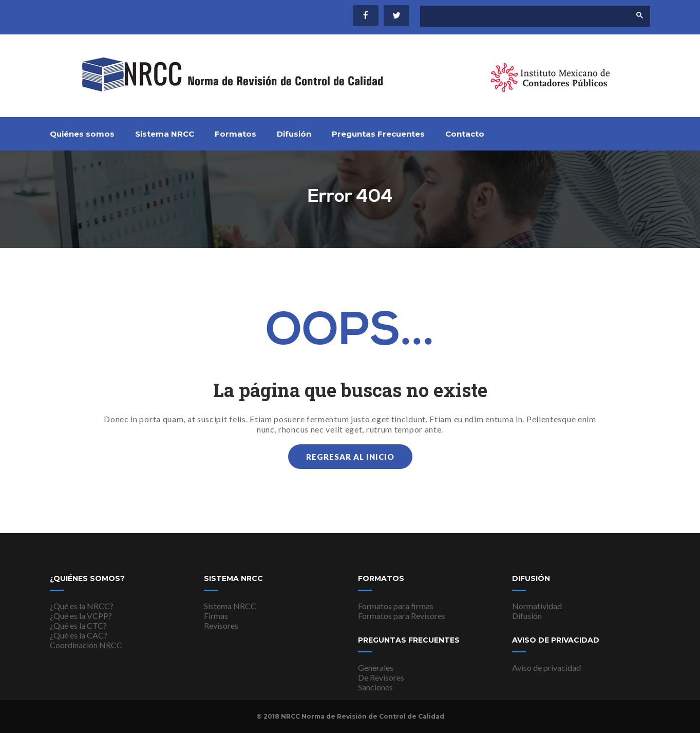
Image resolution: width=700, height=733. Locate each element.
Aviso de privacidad (546, 668)
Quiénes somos (82, 134)
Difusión (294, 134)
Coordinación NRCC (86, 645)
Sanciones (375, 687)
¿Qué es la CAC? (79, 635)
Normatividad (537, 606)
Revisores (221, 625)
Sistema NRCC (165, 134)
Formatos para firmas (396, 606)
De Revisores (381, 677)
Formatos (235, 134)
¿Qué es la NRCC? (82, 606)
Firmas (216, 616)
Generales (376, 668)
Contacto (465, 134)
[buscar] (517, 16)
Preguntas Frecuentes (378, 134)
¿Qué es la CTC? (78, 625)
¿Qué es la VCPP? (81, 616)
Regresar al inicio (350, 457)
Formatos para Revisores (402, 616)
